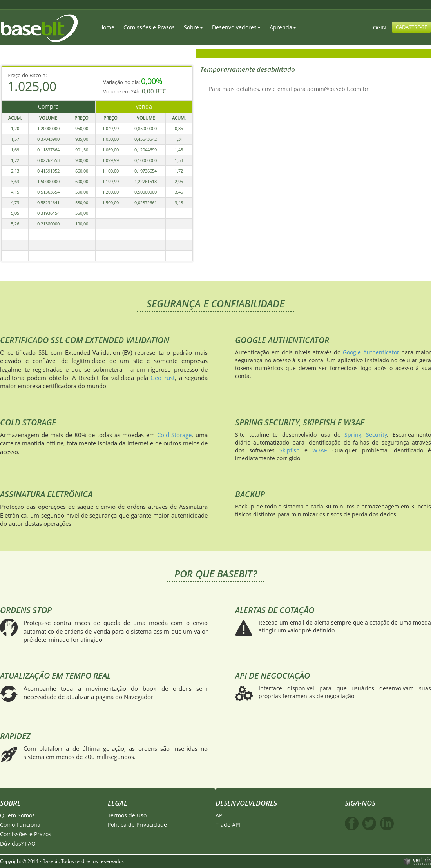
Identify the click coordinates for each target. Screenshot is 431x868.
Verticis (417, 861)
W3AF (319, 450)
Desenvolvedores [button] (236, 27)
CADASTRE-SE (411, 27)
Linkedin (387, 824)
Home (107, 27)
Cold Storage (175, 435)
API (220, 815)
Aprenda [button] (283, 27)
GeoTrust (163, 378)
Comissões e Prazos (149, 27)
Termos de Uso (127, 815)
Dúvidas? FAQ (18, 843)
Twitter (369, 824)
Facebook (352, 824)
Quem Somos (17, 815)
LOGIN (378, 27)
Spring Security (366, 435)
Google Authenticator (371, 352)
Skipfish (290, 450)
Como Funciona (20, 825)
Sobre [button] (193, 27)
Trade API (228, 825)
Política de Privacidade (137, 825)
